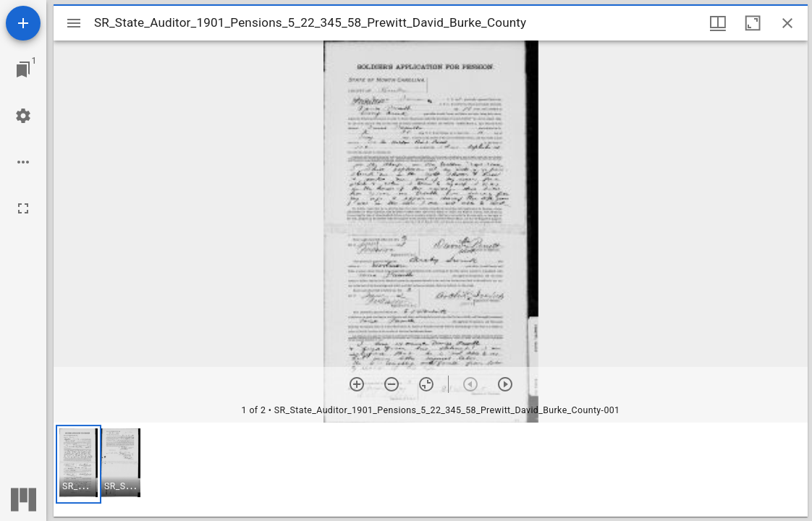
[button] (79, 464)
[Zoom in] (357, 384)
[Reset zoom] (426, 384)
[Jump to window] (23, 69)
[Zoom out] (392, 384)
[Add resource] (23, 23)
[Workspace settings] (23, 116)
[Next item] (505, 384)
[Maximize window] (753, 23)
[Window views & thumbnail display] (718, 23)
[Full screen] (23, 208)
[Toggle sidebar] (74, 23)
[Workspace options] (23, 162)
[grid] (431, 470)
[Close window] (787, 23)
